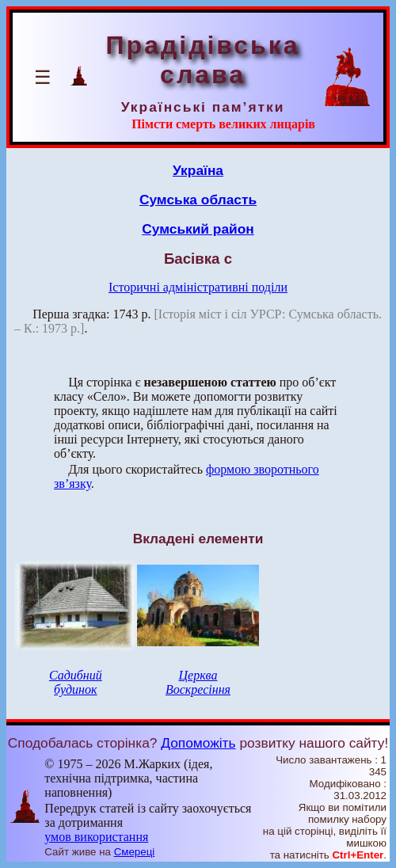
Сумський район (198, 229)
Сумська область (198, 200)
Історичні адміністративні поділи (198, 287)
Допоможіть (198, 743)
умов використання (96, 837)
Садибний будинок (76, 682)
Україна (198, 170)
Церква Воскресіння (198, 682)
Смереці (135, 852)
